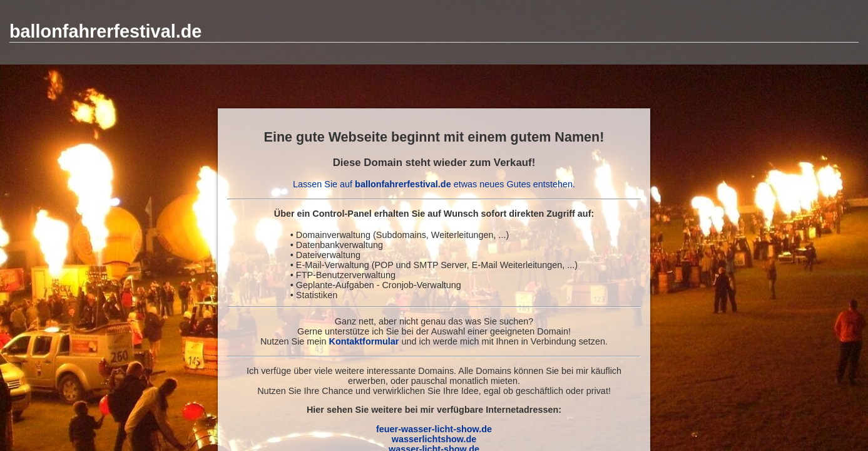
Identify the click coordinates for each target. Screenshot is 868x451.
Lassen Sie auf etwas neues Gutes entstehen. (434, 184)
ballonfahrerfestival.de (105, 31)
